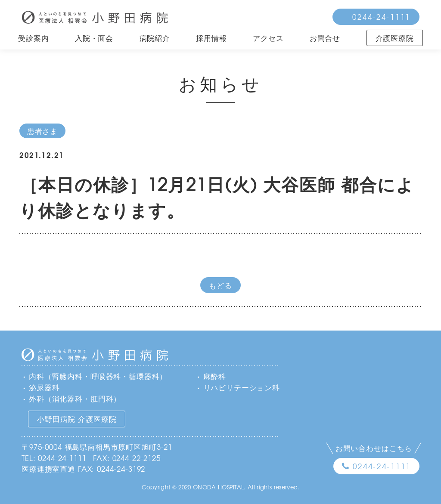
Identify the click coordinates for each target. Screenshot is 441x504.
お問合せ (325, 38)
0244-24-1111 (381, 17)
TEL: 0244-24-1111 (54, 458)
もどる (220, 285)
